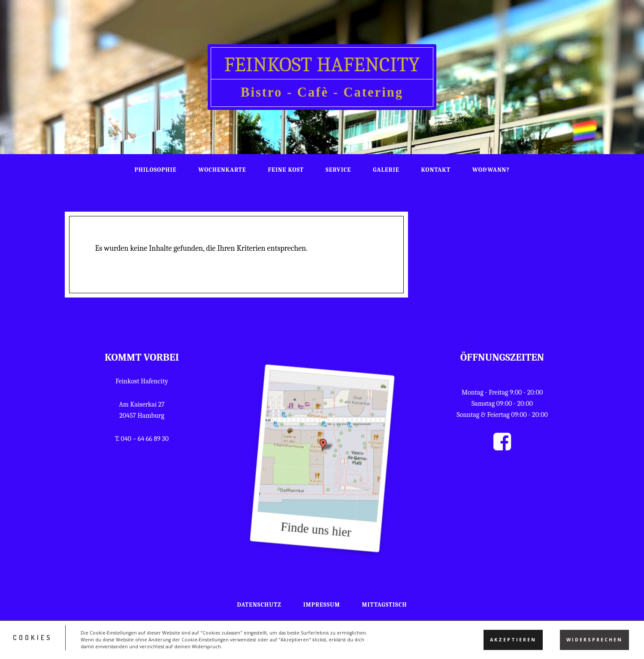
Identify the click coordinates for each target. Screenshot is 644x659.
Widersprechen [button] (594, 643)
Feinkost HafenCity (322, 65)
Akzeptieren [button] (513, 643)
